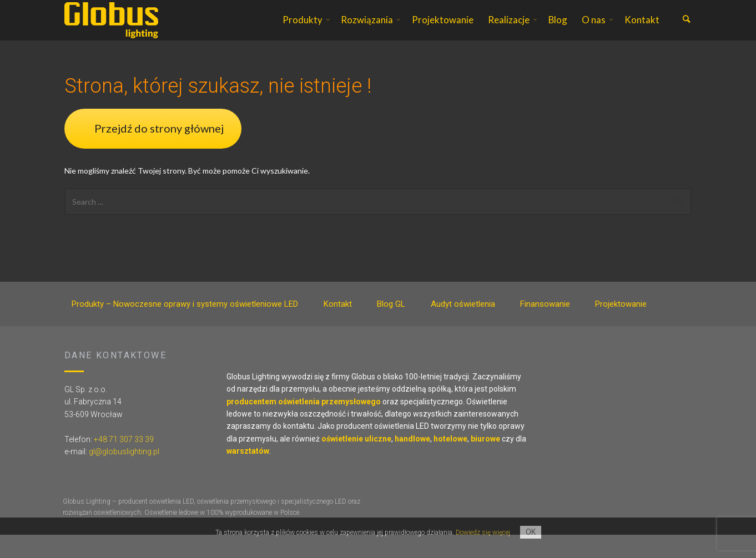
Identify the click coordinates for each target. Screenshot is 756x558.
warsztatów (248, 474)
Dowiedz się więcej (483, 532)
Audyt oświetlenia (463, 327)
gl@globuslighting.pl (124, 475)
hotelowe (450, 462)
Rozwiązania (367, 31)
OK (531, 532)
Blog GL (391, 327)
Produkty (303, 31)
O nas (594, 31)
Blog (558, 31)
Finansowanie (545, 327)
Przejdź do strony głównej (159, 151)
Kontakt (642, 31)
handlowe (412, 462)
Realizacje (509, 31)
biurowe (485, 462)
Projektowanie (443, 31)
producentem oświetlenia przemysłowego (304, 425)
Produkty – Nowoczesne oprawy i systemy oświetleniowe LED (185, 327)
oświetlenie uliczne (356, 462)
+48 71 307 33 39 (124, 463)
